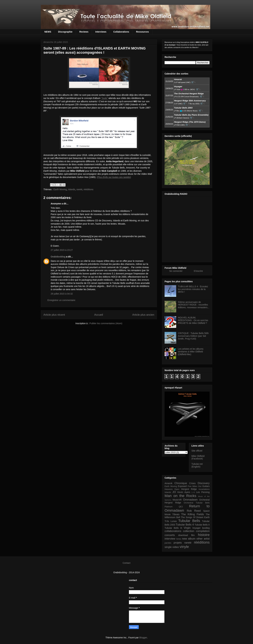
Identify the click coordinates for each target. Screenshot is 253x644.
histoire (204, 535)
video (176, 547)
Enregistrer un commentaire (61, 300)
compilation (203, 531)
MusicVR (177, 500)
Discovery (204, 483)
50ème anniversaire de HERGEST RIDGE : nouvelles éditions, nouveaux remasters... (194, 305)
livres (179, 539)
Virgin (187, 528)
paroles (168, 543)
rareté (79, 189)
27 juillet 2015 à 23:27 (62, 250)
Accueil (99, 315)
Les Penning (203, 492)
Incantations (204, 489)
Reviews (84, 32)
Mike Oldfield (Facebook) (198, 457)
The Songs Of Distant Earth (195, 517)
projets (178, 543)
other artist (203, 539)
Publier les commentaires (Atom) (106, 323)
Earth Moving (60, 189)
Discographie (65, 32)
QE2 (181, 507)
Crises (192, 483)
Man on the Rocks (180, 496)
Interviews (101, 32)
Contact (126, 563)
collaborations (173, 531)
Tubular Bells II (202, 525)
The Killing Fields (193, 514)
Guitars (206, 486)
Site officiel (197, 451)
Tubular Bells (189, 521)
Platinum (169, 507)
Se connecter (176, 271)
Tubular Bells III (173, 528)
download (183, 535)
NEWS (48, 32)
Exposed (182, 486)
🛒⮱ (193, 82)
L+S (193, 492)
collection (189, 531)
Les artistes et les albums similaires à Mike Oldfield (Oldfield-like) (191, 352)
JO (174, 492)
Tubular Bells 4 (185, 525)
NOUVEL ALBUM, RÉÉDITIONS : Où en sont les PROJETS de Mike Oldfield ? (193, 320)
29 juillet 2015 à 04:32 (62, 294)
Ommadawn (190, 500)
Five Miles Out (195, 486)
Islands (72, 189)
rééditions (89, 189)
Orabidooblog (58, 257)
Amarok (168, 483)
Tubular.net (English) (197, 465)
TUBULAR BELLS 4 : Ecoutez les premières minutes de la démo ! (193, 289)
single (168, 547)
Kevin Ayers (184, 492)
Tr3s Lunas (171, 521)
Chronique (181, 483)
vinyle (184, 547)
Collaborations (121, 32)
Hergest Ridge (189, 489)
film (193, 535)
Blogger (143, 638)
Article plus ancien (143, 315)
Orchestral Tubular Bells (197, 503)
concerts (170, 535)
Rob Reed (194, 511)
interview (170, 539)
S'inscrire (198, 271)
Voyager (196, 528)
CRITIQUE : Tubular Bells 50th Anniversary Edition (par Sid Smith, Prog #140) (193, 336)
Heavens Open (172, 489)
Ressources (142, 32)
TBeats (176, 514)
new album (189, 539)
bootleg (206, 528)
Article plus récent (54, 315)
